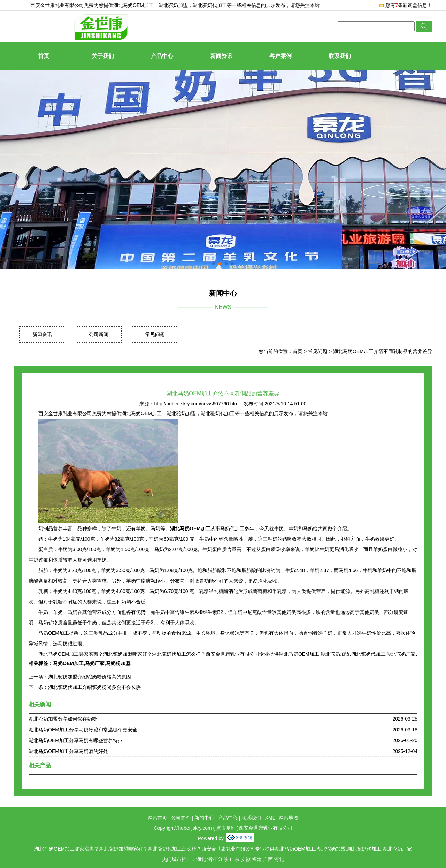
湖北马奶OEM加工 (133, 5)
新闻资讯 (221, 56)
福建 (257, 859)
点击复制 (226, 828)
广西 (268, 859)
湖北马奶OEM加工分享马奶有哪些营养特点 (76, 740)
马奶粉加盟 (118, 663)
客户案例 (280, 56)
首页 (44, 56)
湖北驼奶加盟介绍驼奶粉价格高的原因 (90, 677)
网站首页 (157, 818)
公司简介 (181, 818)
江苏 (223, 859)
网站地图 (289, 818)
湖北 (201, 859)
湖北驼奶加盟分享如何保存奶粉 (63, 719)
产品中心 (162, 56)
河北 (279, 859)
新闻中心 (204, 818)
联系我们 (340, 56)
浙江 (212, 859)
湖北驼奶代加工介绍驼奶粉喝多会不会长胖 (94, 687)
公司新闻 (99, 334)
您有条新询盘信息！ (405, 5)
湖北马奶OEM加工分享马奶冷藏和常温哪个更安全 (83, 730)
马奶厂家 (95, 663)
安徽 (246, 859)
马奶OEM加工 (68, 663)
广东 (234, 859)
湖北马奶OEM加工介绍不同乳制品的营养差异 (383, 351)
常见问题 (155, 334)
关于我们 (103, 56)
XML (270, 818)
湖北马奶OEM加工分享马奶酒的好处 (68, 751)
